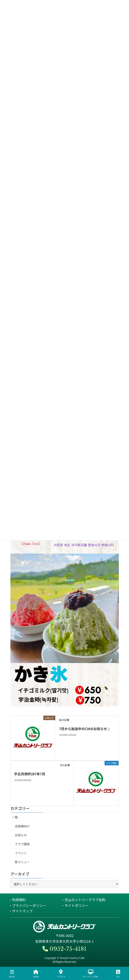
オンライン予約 (91, 974)
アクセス (61, 974)
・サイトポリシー (75, 905)
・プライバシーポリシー (27, 905)
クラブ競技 (22, 844)
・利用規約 (17, 900)
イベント (21, 853)
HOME (36, 974)
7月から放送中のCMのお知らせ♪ (85, 729)
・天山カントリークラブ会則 (83, 900)
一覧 (15, 817)
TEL (118, 974)
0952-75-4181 (64, 949)
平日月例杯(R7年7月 (30, 774)
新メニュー (22, 862)
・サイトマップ (21, 911)
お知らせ (21, 835)
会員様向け (22, 826)
